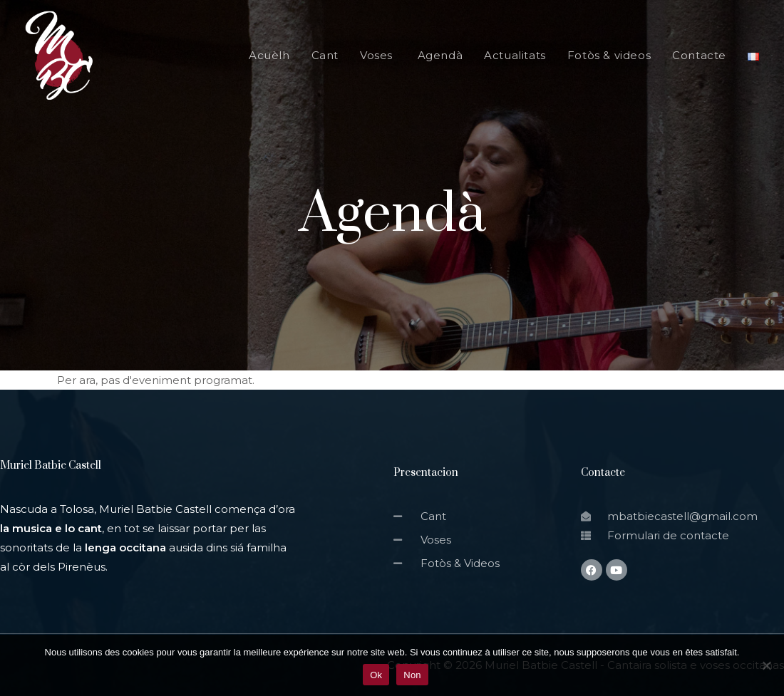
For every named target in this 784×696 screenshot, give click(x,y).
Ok (376, 675)
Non (412, 675)
